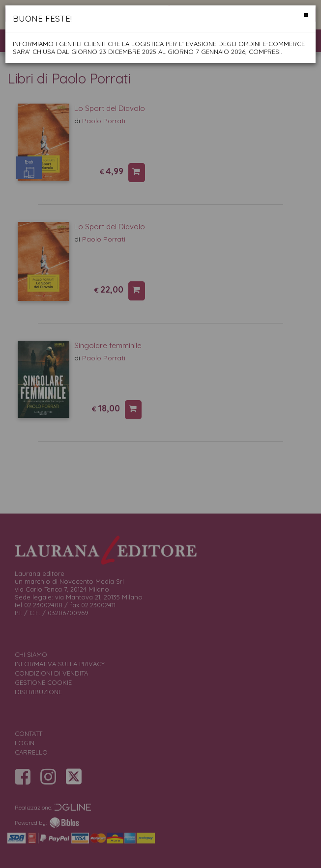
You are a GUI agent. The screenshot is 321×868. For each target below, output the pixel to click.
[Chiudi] (306, 15)
